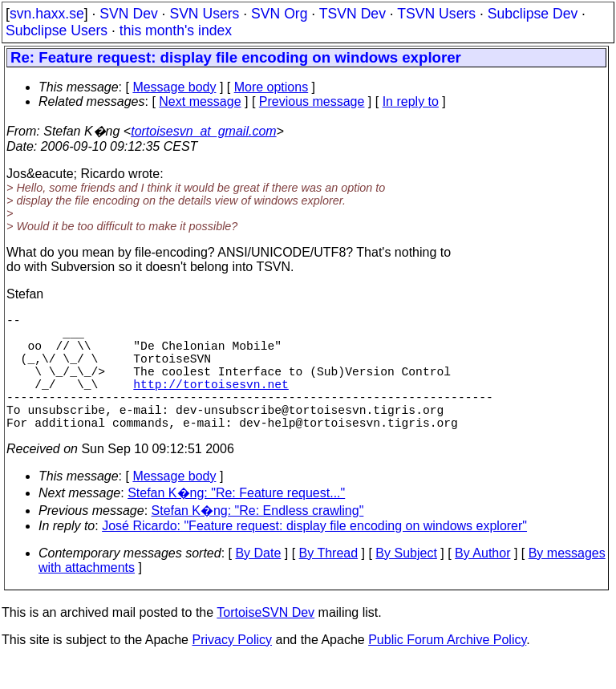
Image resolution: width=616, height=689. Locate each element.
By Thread (329, 582)
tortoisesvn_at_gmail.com (203, 131)
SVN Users (204, 14)
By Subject (406, 582)
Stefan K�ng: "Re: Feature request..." (236, 522)
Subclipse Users (57, 30)
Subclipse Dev (533, 14)
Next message (200, 101)
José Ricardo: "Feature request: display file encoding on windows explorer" (314, 555)
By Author (482, 582)
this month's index (176, 30)
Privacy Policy (232, 669)
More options (272, 87)
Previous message (312, 101)
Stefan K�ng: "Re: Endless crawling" (258, 539)
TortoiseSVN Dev (265, 641)
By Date (258, 582)
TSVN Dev (353, 14)
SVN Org (279, 14)
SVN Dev (128, 14)
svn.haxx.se (47, 14)
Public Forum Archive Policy (447, 669)
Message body (174, 87)
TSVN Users (436, 14)
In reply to (411, 101)
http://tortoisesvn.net (211, 403)
